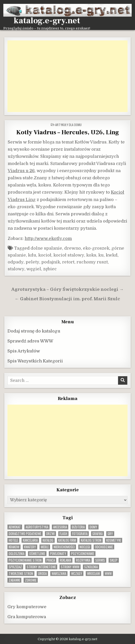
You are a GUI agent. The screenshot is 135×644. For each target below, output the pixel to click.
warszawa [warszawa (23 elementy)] (59, 574)
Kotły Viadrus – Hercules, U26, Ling (68, 132)
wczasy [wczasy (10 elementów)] (77, 574)
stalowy (16, 269)
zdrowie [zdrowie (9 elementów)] (31, 580)
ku (101, 255)
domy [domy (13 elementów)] (93, 527)
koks (91, 255)
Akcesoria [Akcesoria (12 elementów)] (60, 527)
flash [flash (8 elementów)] (63, 534)
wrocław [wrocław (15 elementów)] (93, 574)
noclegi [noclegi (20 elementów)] (85, 547)
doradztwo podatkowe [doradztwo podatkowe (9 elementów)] (25, 534)
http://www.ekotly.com (48, 238)
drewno (73, 248)
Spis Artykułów (24, 351)
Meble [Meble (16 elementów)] (45, 547)
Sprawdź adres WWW (30, 341)
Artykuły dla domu (68, 125)
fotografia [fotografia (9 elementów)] (80, 534)
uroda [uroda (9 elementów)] (42, 574)
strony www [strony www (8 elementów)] (70, 567)
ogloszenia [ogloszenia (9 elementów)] (17, 554)
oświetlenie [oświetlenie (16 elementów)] (37, 554)
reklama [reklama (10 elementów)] (65, 560)
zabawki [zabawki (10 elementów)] (14, 580)
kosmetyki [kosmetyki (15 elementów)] (114, 540)
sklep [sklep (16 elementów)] (114, 560)
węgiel (34, 269)
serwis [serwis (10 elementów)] (100, 560)
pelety (32, 262)
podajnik (51, 262)
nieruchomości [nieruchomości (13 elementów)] (64, 547)
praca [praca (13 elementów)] (51, 560)
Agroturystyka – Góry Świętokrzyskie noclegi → (67, 289)
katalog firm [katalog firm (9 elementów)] (67, 540)
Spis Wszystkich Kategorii (35, 361)
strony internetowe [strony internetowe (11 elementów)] (41, 567)
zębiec (50, 269)
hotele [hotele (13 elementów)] (13, 540)
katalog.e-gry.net (47, 21)
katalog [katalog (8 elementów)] (48, 540)
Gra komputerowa (27, 617)
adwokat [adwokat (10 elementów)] (15, 527)
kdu (32, 255)
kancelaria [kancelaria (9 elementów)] (30, 540)
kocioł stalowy (69, 255)
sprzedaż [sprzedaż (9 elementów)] (15, 567)
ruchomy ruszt (92, 262)
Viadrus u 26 (21, 171)
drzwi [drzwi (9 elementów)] (50, 534)
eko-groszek (96, 248)
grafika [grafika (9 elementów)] (98, 534)
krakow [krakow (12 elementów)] (14, 547)
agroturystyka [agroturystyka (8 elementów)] (37, 527)
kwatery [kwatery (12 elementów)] (30, 547)
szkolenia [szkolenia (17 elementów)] (91, 567)
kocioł (45, 255)
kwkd (112, 255)
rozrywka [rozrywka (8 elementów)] (83, 560)
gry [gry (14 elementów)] (110, 534)
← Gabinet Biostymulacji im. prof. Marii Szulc (68, 299)
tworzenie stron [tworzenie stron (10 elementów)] (21, 574)
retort (68, 262)
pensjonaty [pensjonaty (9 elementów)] (58, 554)
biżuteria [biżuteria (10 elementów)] (78, 527)
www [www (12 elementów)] (108, 574)
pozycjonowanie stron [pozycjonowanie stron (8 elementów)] (25, 560)
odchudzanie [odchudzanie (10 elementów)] (104, 547)
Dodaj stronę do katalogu (34, 331)
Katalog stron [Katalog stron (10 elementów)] (91, 540)
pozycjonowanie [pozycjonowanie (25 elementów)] (83, 554)
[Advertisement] (67, 76)
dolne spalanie (46, 248)
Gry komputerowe (27, 607)
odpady (16, 262)
